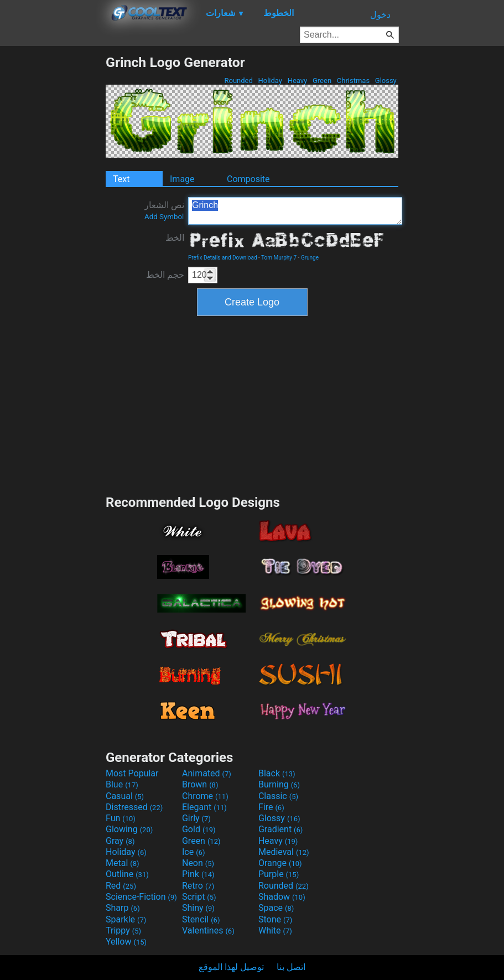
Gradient (280, 829)
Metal (123, 863)
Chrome (205, 796)
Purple (279, 874)
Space (276, 908)
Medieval (284, 852)
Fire (271, 807)
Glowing (129, 829)
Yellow (126, 942)
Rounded (238, 81)
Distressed (134, 807)
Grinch (295, 211)
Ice (193, 852)
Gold (199, 829)
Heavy (297, 81)
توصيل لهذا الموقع (231, 967)
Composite (248, 179)
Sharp (123, 908)
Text (121, 179)
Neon (198, 863)
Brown (200, 784)
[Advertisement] (53, 220)
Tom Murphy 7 (279, 258)
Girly (196, 818)
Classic (278, 796)
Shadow (282, 897)
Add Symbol (164, 217)
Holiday (270, 81)
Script (199, 897)
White (275, 930)
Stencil (201, 919)
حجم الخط (165, 275)
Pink (198, 874)
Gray (120, 841)
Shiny (198, 908)
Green (322, 81)
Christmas (354, 81)
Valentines (208, 930)
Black (277, 773)
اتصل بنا (291, 967)
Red (121, 886)
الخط (175, 238)
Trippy (123, 930)
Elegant (204, 807)
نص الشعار (164, 210)
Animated (207, 773)
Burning (279, 784)
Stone (275, 919)
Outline (127, 874)
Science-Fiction (141, 897)
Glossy (386, 81)
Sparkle (126, 919)
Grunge (310, 258)
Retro (198, 886)
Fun (121, 818)
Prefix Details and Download (223, 258)
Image (182, 179)
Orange (280, 863)
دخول (380, 15)
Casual (125, 796)
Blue (122, 784)
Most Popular (132, 773)
